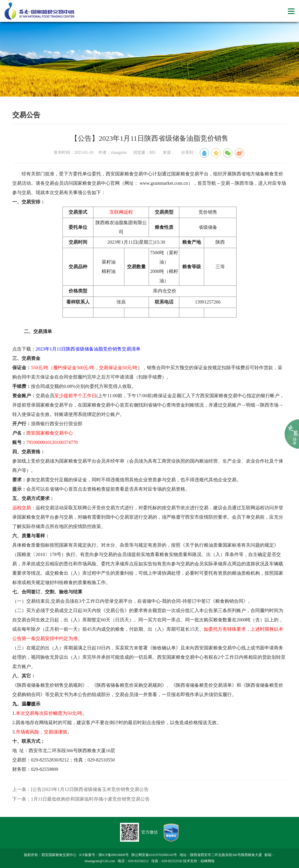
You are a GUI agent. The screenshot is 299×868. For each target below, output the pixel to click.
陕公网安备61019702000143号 (154, 855)
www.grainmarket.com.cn (164, 183)
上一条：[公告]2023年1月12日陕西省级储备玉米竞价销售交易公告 (80, 789)
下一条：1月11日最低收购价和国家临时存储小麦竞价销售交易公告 (81, 799)
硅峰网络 (208, 861)
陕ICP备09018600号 (114, 855)
